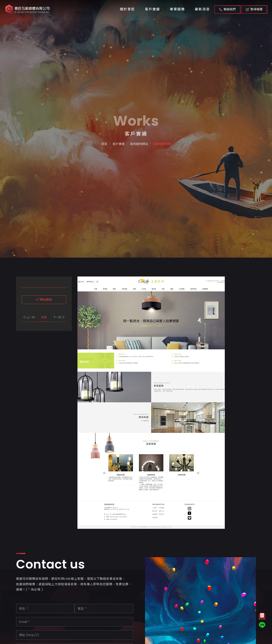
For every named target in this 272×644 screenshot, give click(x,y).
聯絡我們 (227, 9)
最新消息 (202, 9)
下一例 (59, 317)
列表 (44, 317)
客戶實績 (152, 9)
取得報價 (254, 9)
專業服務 (177, 9)
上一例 (29, 317)
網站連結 (44, 300)
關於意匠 (127, 9)
